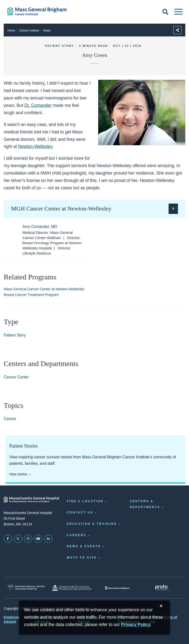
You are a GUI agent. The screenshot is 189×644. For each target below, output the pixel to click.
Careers (77, 535)
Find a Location (85, 501)
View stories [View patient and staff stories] (18, 474)
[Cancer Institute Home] (39, 11)
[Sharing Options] (177, 30)
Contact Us (80, 513)
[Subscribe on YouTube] (38, 539)
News (47, 31)
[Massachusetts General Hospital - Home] (31, 500)
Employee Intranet (12, 619)
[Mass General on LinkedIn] (48, 539)
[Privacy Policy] (136, 625)
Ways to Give (82, 558)
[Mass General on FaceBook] (8, 539)
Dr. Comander (38, 105)
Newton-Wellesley (35, 146)
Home (11, 31)
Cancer (10, 419)
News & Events (84, 546)
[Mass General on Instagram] (28, 539)
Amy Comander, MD (40, 227)
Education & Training (92, 524)
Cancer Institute (29, 31)
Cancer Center (16, 377)
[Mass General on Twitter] (18, 539)
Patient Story (15, 335)
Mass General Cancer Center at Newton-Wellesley (44, 289)
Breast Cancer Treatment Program (31, 295)
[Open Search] (165, 12)
